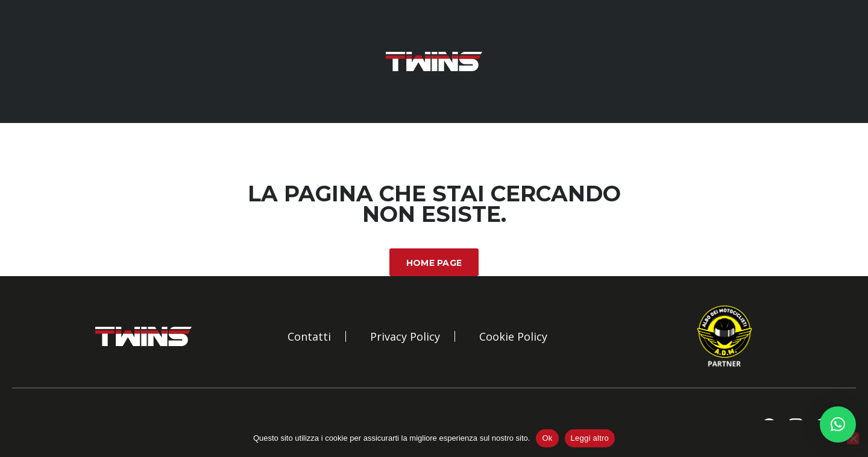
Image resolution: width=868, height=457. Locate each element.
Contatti (309, 336)
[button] (838, 424)
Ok (547, 438)
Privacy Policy (405, 336)
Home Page (434, 263)
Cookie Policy (513, 336)
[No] (853, 438)
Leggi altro (590, 438)
